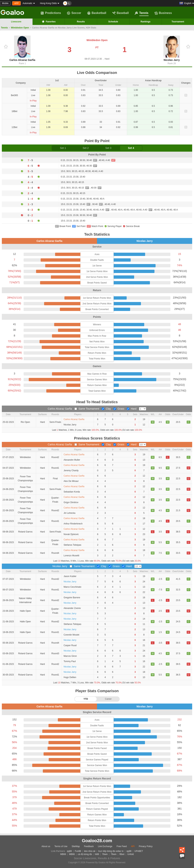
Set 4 (131, 148)
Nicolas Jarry (172, 48)
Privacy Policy (146, 846)
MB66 (63, 854)
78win (105, 854)
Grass (119, 409)
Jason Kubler (70, 576)
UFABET (139, 851)
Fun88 (78, 851)
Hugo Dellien (70, 677)
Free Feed (122, 846)
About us (46, 846)
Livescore (16, 22)
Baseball (121, 13)
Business (163, 13)
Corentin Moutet (71, 635)
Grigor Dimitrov (71, 502)
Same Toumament (87, 409)
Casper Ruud (70, 645)
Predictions (51, 13)
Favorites (48, 21)
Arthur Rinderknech (73, 524)
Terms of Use (61, 846)
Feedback (89, 846)
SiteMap (76, 846)
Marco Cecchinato (73, 587)
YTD (86, 699)
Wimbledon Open (20, 28)
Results (81, 22)
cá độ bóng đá (85, 854)
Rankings (145, 22)
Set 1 (63, 148)
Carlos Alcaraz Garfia (22, 48)
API (133, 846)
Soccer (74, 13)
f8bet (122, 854)
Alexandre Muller (72, 460)
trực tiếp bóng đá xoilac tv (111, 851)
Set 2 (86, 148)
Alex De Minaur (71, 481)
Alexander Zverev (72, 608)
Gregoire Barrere (72, 598)
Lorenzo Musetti (71, 556)
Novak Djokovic (71, 534)
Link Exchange (105, 846)
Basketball (97, 13)
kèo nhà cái (90, 851)
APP (16, 3)
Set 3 (108, 148)
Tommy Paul (70, 661)
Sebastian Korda (72, 492)
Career (108, 699)
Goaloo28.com (97, 841)
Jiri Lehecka (70, 513)
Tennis (141, 13)
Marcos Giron (70, 656)
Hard (132, 409)
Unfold (131, 854)
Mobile (5, 3)
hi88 (97, 854)
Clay (107, 409)
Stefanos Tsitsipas (73, 545)
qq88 (69, 851)
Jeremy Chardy (71, 470)
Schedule (113, 22)
